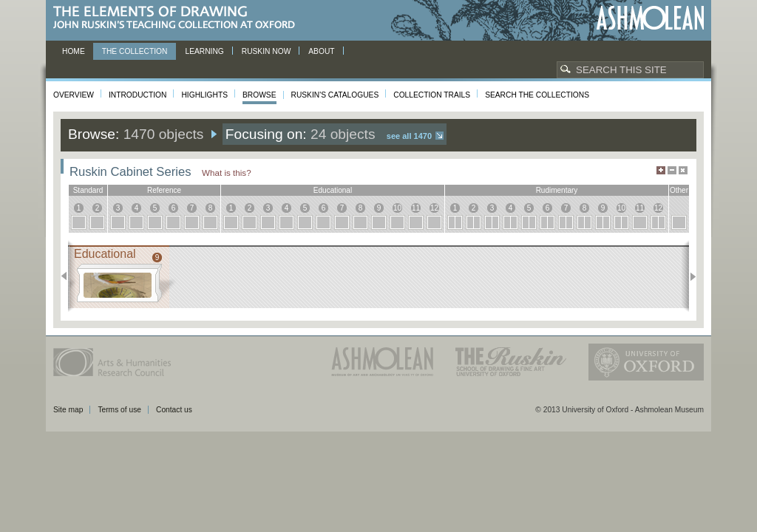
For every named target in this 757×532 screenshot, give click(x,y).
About (321, 51)
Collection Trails (432, 95)
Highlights (204, 95)
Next (689, 276)
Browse (259, 95)
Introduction (138, 95)
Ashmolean (650, 18)
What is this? (227, 173)
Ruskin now (267, 51)
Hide (683, 170)
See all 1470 (409, 136)
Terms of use (119, 410)
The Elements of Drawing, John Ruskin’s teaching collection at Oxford (179, 18)
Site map (68, 410)
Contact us (174, 410)
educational (333, 190)
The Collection (135, 51)
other (679, 190)
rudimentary (557, 190)
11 (416, 208)
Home (74, 51)
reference (164, 190)
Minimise (672, 170)
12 (434, 208)
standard (88, 190)
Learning (204, 51)
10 (397, 208)
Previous (68, 276)
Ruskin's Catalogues (335, 95)
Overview (74, 95)
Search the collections (537, 95)
